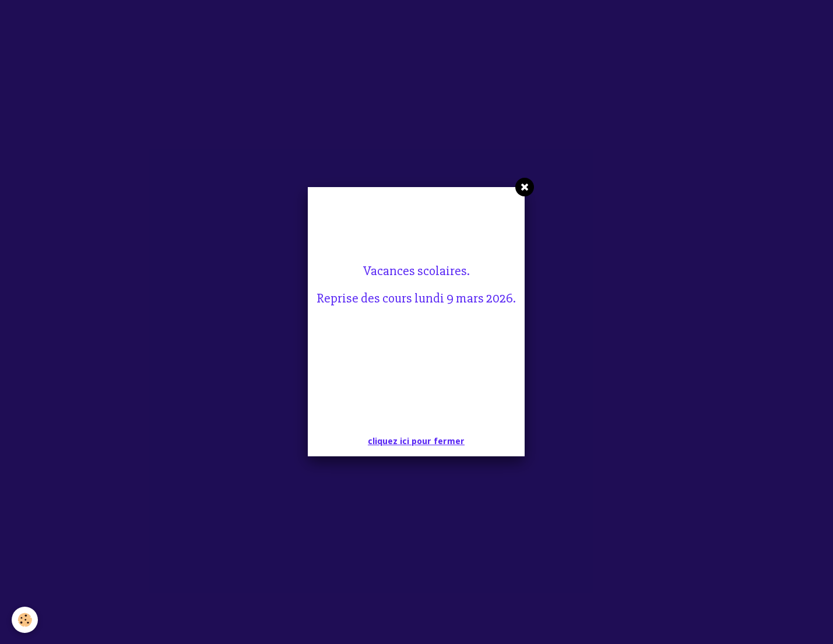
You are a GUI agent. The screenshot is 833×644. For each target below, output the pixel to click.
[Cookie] (25, 620)
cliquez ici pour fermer (416, 441)
